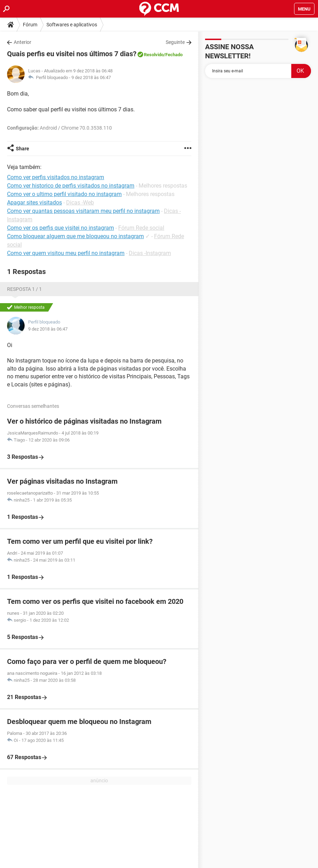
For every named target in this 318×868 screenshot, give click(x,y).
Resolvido (154, 55)
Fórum (30, 25)
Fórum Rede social (141, 228)
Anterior (23, 42)
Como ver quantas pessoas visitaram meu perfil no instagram (83, 211)
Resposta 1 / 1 (24, 289)
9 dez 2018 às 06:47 (91, 77)
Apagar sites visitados (34, 203)
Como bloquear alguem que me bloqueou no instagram (75, 236)
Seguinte (175, 42)
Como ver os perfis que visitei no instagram (61, 228)
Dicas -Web (80, 203)
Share (23, 149)
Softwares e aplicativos (72, 25)
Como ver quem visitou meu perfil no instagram (66, 253)
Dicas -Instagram (150, 253)
